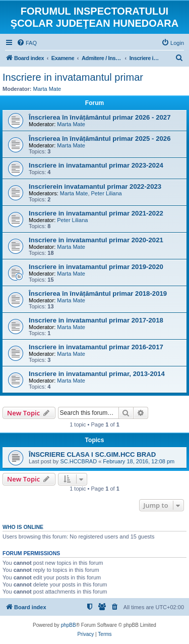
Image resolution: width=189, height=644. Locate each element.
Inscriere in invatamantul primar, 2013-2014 (97, 374)
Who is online (23, 527)
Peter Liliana (107, 193)
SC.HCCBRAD (78, 461)
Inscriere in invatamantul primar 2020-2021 (96, 240)
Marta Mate (47, 89)
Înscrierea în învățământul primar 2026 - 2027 (100, 117)
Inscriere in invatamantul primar (73, 77)
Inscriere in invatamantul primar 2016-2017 (96, 347)
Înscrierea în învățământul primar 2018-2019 (98, 293)
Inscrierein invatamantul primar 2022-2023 (95, 186)
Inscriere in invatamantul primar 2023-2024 (96, 165)
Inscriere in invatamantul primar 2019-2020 (96, 267)
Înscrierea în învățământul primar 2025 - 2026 (100, 139)
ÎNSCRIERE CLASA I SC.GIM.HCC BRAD (92, 454)
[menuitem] (27, 43)
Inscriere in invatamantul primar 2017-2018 (96, 320)
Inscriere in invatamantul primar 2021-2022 (96, 213)
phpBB (69, 625)
